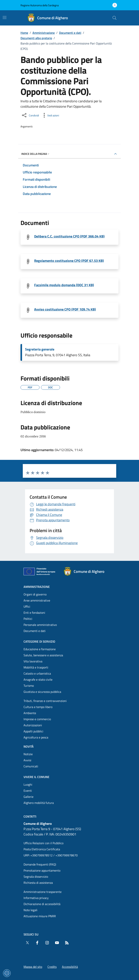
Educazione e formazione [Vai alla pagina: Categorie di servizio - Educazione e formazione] (40, 649)
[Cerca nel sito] (114, 18)
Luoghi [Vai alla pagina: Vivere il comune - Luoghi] (28, 784)
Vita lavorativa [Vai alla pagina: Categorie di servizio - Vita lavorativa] (33, 661)
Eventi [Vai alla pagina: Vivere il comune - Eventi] (28, 791)
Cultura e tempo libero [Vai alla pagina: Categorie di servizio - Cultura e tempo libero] (38, 707)
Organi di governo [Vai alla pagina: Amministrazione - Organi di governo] (35, 594)
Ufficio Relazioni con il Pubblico (43, 843)
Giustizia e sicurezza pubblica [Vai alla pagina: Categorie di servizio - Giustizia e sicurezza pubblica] (42, 692)
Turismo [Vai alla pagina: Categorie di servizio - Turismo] (29, 686)
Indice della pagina (36, 154)
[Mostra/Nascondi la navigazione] (5, 17)
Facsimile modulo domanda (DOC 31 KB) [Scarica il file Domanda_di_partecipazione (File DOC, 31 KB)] (64, 285)
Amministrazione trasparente (43, 892)
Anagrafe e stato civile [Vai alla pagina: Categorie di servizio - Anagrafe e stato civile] (38, 680)
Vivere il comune (36, 777)
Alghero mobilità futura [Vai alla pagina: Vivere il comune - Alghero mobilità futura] (39, 803)
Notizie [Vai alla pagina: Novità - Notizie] (28, 754)
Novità (29, 746)
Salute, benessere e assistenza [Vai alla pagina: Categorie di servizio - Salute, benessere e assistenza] (43, 655)
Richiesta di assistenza (38, 883)
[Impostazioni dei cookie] (7, 973)
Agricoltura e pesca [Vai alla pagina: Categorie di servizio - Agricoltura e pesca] (36, 737)
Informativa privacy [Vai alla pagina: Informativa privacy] (36, 898)
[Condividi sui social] (30, 115)
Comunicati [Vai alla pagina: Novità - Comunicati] (31, 766)
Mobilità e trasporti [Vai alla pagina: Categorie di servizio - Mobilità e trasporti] (36, 667)
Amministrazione (44, 33)
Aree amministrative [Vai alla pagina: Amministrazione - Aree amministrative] (37, 600)
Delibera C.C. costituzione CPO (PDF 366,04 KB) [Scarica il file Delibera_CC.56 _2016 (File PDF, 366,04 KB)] (69, 236)
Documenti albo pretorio (36, 38)
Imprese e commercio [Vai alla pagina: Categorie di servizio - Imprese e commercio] (37, 719)
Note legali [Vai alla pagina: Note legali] (30, 910)
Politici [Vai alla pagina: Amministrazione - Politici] (28, 619)
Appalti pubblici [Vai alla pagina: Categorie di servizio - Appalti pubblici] (33, 731)
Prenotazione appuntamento (42, 870)
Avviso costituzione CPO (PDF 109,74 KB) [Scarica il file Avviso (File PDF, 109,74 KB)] (65, 309)
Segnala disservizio (36, 877)
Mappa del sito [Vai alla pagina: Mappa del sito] (33, 967)
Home (24, 33)
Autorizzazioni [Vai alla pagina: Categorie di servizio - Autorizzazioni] (33, 725)
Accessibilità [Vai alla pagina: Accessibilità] (70, 967)
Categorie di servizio (39, 641)
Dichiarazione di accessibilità (42, 904)
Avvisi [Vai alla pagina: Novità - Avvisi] (27, 760)
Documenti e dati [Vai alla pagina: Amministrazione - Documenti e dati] (35, 631)
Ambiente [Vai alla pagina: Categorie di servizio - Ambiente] (30, 713)
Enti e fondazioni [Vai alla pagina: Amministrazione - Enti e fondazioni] (34, 613)
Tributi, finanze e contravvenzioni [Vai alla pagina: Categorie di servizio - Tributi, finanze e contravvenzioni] (45, 701)
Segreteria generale (40, 349)
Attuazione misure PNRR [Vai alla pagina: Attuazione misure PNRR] (40, 916)
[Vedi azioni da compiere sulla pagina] (50, 115)
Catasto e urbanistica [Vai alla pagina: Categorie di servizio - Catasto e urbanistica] (37, 673)
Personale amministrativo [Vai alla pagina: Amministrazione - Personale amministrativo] (40, 625)
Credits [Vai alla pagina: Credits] (52, 967)
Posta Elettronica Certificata (42, 849)
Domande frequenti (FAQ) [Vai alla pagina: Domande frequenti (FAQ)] (40, 864)
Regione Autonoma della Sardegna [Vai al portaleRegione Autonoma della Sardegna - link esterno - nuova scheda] (40, 5)
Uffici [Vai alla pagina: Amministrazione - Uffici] (27, 606)
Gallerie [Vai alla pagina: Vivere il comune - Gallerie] (28, 797)
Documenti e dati (70, 33)
